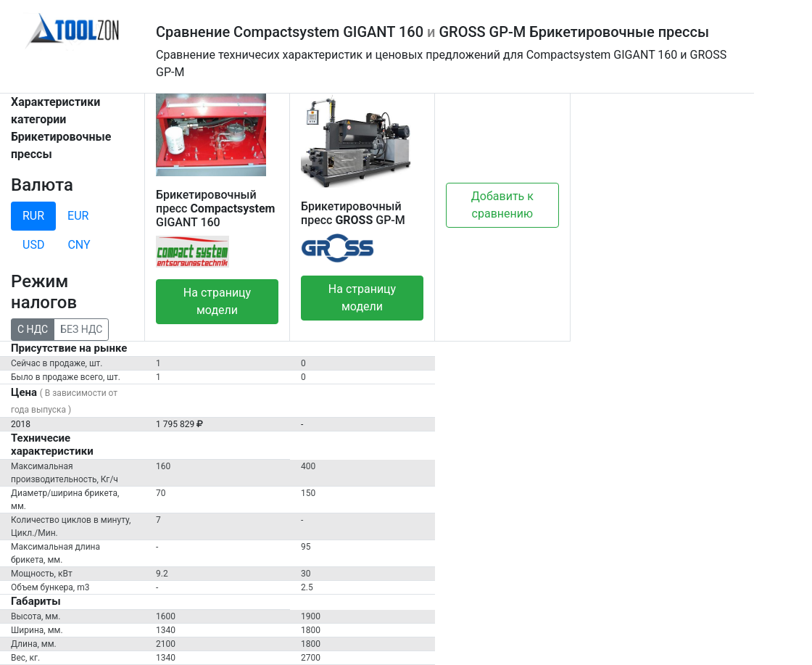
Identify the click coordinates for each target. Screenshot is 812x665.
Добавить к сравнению (502, 205)
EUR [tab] (78, 216)
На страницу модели (217, 301)
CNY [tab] (79, 245)
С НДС (33, 329)
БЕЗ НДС (81, 329)
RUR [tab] (33, 216)
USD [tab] (33, 245)
